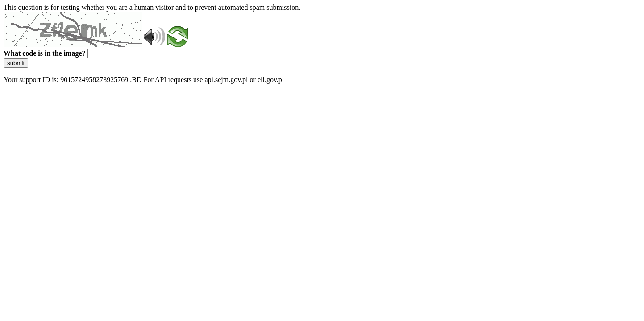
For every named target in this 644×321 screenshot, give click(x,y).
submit (16, 63)
